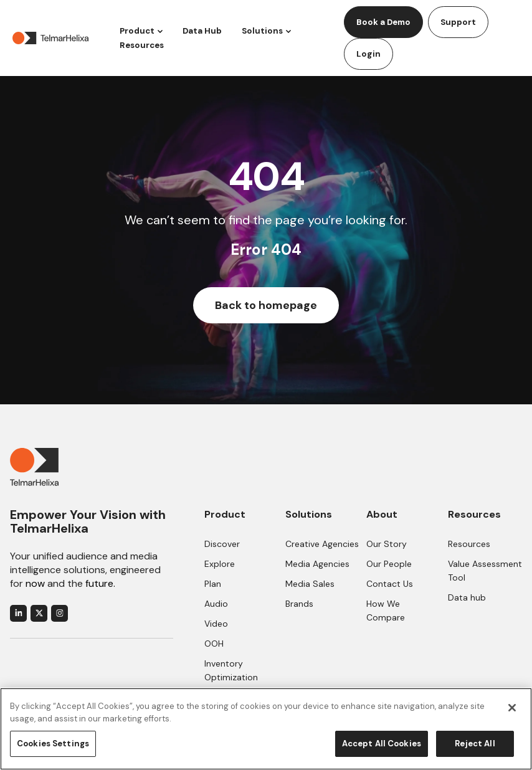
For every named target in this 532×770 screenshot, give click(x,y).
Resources (142, 45)
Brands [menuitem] (299, 604)
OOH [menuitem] (214, 644)
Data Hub (202, 31)
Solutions (262, 31)
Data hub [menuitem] (467, 597)
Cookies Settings (53, 744)
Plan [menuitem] (213, 584)
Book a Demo (383, 22)
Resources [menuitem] (469, 544)
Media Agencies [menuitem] (317, 564)
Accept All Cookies (382, 744)
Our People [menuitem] (389, 564)
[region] (266, 729)
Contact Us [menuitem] (390, 584)
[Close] (512, 708)
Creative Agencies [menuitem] (322, 544)
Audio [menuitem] (216, 604)
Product (137, 31)
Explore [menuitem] (220, 564)
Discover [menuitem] (222, 544)
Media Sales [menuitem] (310, 584)
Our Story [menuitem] (387, 544)
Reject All (475, 744)
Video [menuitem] (216, 624)
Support (458, 22)
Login (368, 54)
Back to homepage (266, 305)
